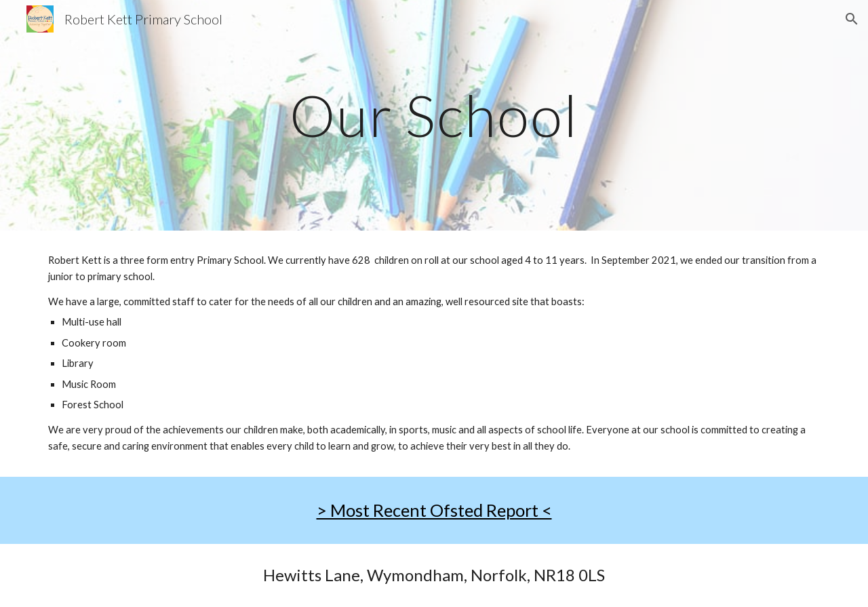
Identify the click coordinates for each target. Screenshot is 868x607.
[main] (434, 115)
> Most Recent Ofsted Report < (434, 510)
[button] (852, 19)
